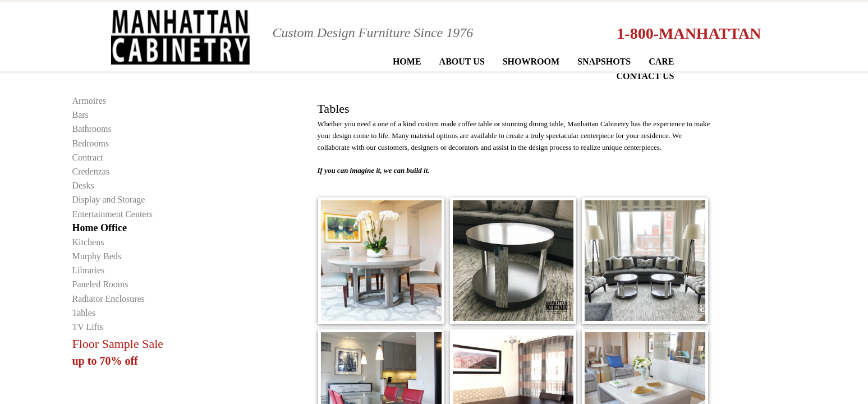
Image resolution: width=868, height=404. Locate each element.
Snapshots (604, 61)
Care (661, 61)
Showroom (531, 61)
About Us (462, 61)
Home (407, 61)
